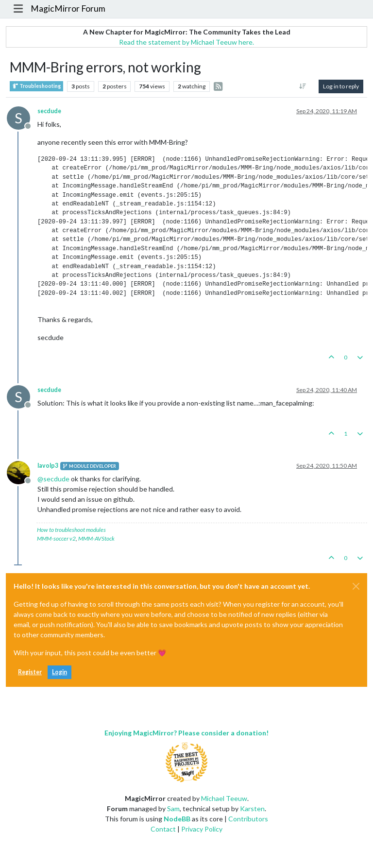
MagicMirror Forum (68, 9)
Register (30, 672)
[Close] (356, 586)
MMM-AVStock (96, 538)
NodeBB (177, 819)
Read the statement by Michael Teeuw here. (186, 42)
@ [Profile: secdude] (53, 479)
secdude (49, 111)
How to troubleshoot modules (71, 530)
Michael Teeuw (224, 798)
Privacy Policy (202, 829)
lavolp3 (48, 466)
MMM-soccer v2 (56, 538)
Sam (173, 808)
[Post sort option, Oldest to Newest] (303, 86)
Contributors (248, 819)
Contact (163, 829)
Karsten (252, 808)
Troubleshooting (36, 86)
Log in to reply (341, 86)
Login (59, 672)
